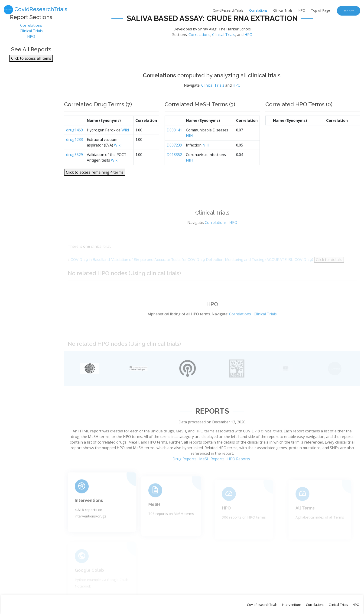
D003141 (174, 142)
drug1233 (75, 152)
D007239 (174, 157)
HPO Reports (239, 473)
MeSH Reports (212, 473)
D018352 (174, 167)
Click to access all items (31, 61)
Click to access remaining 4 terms (95, 185)
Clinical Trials (283, 10)
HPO (302, 10)
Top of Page (320, 10)
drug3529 (75, 167)
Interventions (89, 513)
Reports (349, 11)
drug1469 (75, 142)
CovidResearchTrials (228, 10)
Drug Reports (184, 473)
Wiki (125, 142)
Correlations (258, 10)
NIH (189, 148)
